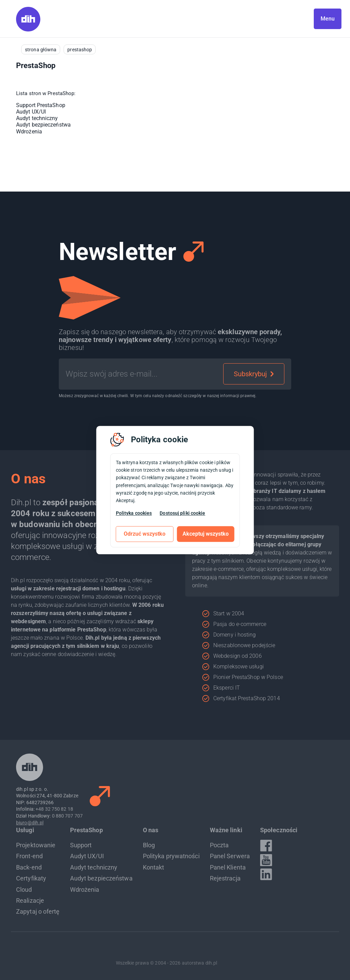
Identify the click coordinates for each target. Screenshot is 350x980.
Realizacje (30, 900)
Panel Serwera (230, 856)
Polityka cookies (134, 513)
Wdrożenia (29, 132)
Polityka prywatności (171, 856)
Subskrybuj (254, 374)
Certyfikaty (31, 878)
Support (81, 845)
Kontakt (154, 867)
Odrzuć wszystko (145, 534)
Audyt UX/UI (31, 112)
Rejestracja (225, 878)
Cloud (24, 890)
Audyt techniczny (37, 118)
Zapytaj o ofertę (38, 911)
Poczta (219, 845)
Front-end (29, 856)
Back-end (29, 867)
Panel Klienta (228, 867)
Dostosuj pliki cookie (182, 513)
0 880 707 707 (67, 816)
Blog (149, 845)
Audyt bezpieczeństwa (43, 125)
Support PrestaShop (41, 105)
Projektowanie (36, 845)
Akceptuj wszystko (206, 534)
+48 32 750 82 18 (54, 809)
